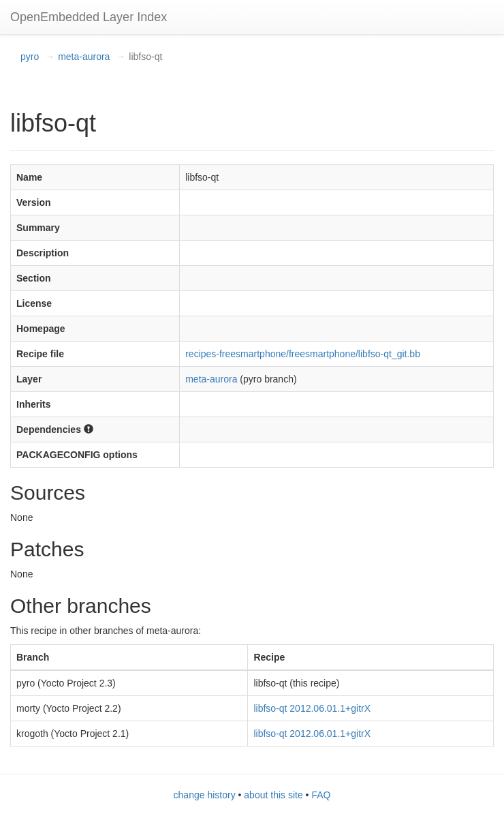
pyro (30, 57)
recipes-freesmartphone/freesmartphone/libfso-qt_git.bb (303, 354)
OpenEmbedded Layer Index (89, 17)
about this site (273, 795)
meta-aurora (84, 57)
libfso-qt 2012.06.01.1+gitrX (312, 708)
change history (205, 795)
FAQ (321, 795)
